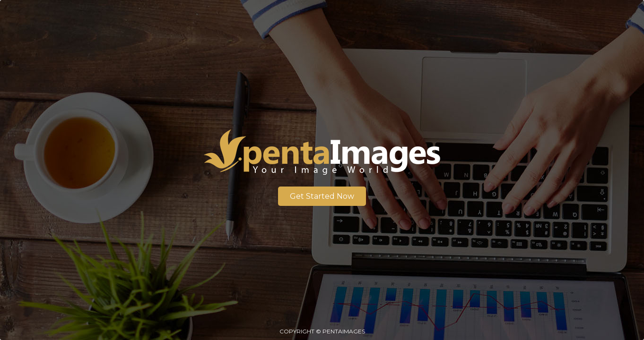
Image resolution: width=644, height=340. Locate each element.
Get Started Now (322, 196)
